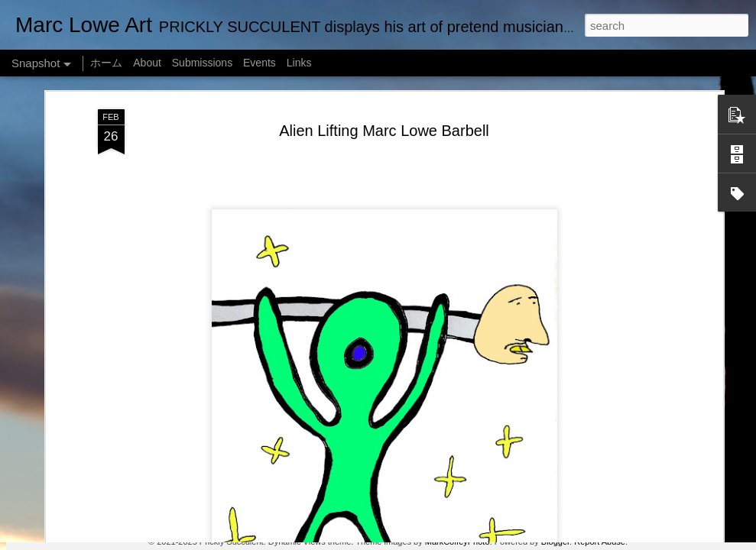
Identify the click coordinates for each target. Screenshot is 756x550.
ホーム (106, 63)
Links (299, 63)
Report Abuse (600, 542)
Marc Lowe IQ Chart (473, 479)
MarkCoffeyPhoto (457, 542)
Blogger (555, 542)
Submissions (202, 63)
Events (260, 63)
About (147, 63)
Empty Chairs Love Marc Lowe (101, 479)
